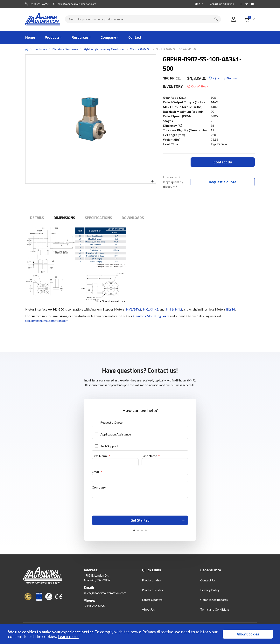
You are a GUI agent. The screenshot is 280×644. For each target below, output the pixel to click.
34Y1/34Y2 (133, 310)
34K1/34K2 (150, 310)
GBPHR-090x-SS (140, 49)
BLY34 (231, 310)
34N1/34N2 (174, 310)
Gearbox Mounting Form (151, 316)
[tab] (37, 218)
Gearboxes (40, 49)
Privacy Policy (210, 592)
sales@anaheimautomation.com (77, 4)
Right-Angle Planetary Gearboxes (104, 49)
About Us (148, 611)
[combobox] (143, 19)
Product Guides (152, 592)
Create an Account (222, 4)
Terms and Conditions (215, 611)
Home (27, 49)
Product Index (151, 582)
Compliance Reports (214, 602)
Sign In (199, 4)
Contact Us (208, 582)
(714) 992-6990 (39, 4)
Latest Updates (152, 602)
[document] (140, 634)
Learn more (68, 636)
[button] (152, 181)
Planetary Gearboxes (65, 49)
